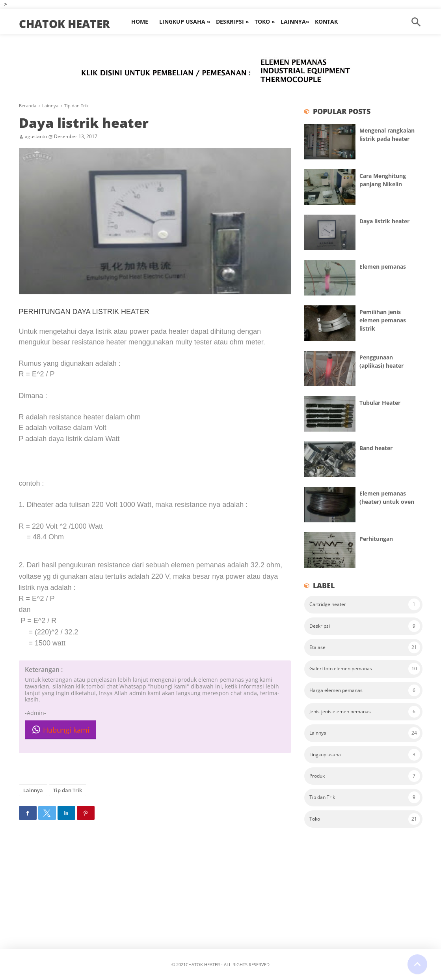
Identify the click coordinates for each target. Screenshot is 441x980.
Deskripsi (320, 626)
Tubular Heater (380, 403)
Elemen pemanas (383, 267)
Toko (315, 819)
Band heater (376, 448)
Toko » (265, 22)
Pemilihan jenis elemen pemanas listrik (383, 320)
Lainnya (33, 790)
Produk (317, 776)
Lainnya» (295, 22)
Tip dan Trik (68, 790)
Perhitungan (376, 539)
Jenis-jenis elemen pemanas (340, 712)
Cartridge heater (328, 604)
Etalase (317, 647)
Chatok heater (64, 24)
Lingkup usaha (325, 755)
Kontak (326, 22)
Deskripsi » (233, 22)
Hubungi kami (60, 730)
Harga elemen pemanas (336, 690)
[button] (28, 813)
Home (140, 22)
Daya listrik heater (84, 123)
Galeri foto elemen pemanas (341, 669)
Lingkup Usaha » (185, 22)
